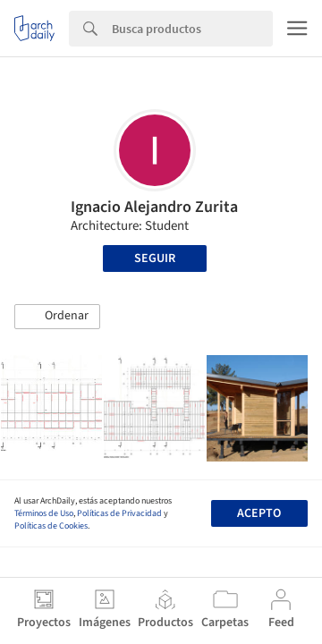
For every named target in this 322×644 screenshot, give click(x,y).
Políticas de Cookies (51, 526)
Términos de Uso (44, 513)
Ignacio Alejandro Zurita (154, 207)
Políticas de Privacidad (119, 513)
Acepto (259, 513)
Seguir (155, 258)
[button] (57, 317)
